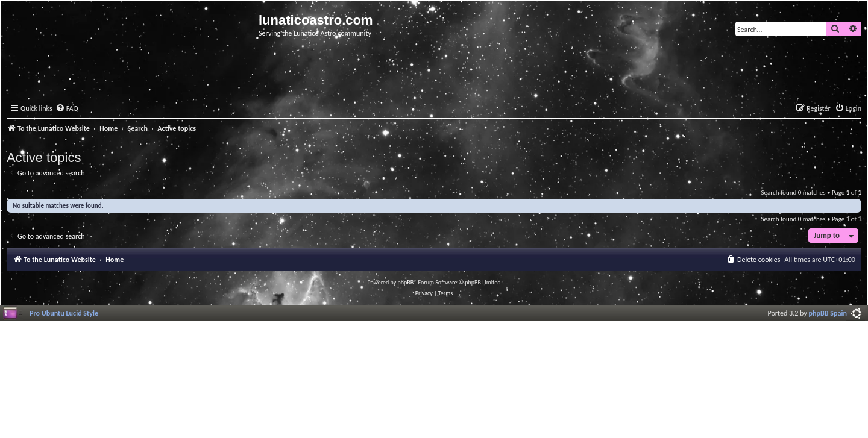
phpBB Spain (828, 313)
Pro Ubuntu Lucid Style (64, 313)
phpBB (406, 282)
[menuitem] (67, 109)
